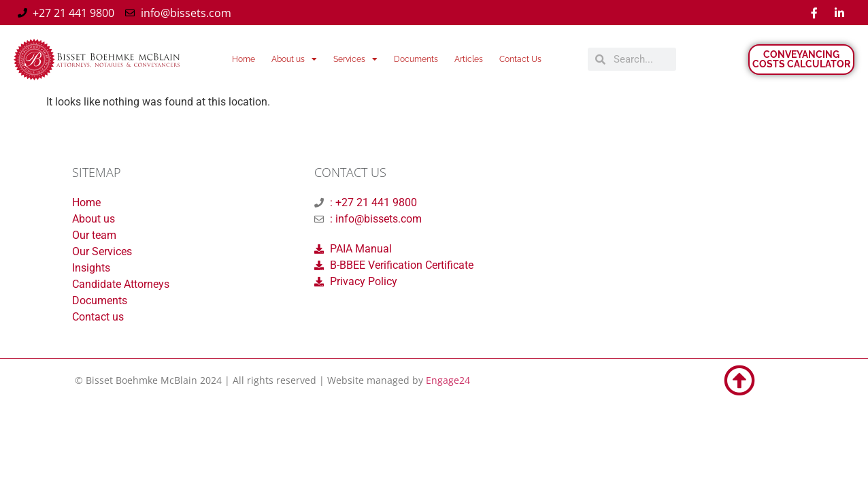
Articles (469, 59)
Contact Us (520, 59)
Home (244, 59)
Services (355, 59)
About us (294, 59)
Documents (416, 59)
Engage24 (448, 380)
